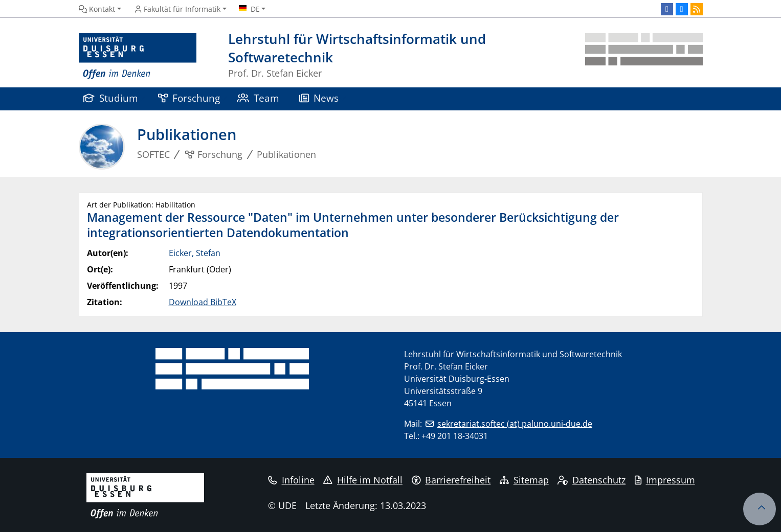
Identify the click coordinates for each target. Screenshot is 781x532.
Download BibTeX (203, 302)
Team (258, 98)
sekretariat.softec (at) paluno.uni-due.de (515, 424)
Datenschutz (592, 480)
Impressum (665, 480)
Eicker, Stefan (195, 253)
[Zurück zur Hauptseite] (644, 56)
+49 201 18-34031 (455, 436)
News (319, 98)
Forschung (189, 98)
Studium (111, 98)
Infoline (291, 480)
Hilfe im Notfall (363, 480)
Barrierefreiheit (451, 480)
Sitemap (524, 480)
